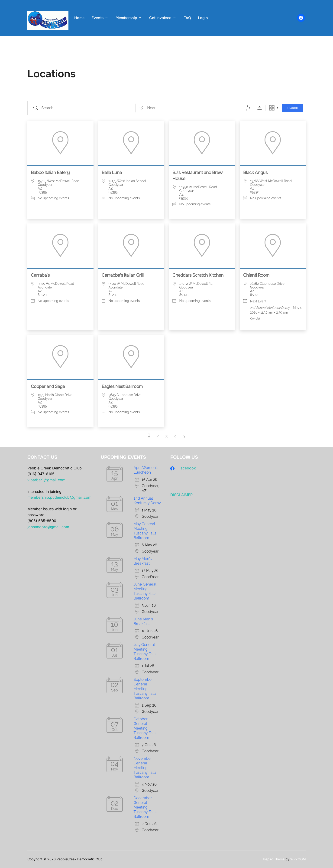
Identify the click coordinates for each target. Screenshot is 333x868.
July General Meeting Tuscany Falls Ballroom (145, 652)
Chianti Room (256, 275)
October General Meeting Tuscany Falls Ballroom (145, 728)
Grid (272, 108)
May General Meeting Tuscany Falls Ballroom (145, 531)
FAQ (187, 18)
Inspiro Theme (274, 859)
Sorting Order (260, 108)
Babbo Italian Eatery (50, 172)
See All (255, 319)
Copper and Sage (48, 386)
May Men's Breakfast (143, 561)
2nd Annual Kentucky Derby (270, 308)
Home (79, 18)
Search (293, 108)
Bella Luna (112, 172)
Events (100, 18)
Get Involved (163, 18)
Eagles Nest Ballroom (122, 386)
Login (203, 18)
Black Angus (255, 172)
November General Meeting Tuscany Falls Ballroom (145, 768)
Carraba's (40, 275)
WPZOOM (298, 859)
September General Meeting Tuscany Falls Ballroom (145, 689)
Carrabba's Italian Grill (123, 275)
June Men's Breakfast (143, 621)
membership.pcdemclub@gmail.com (59, 497)
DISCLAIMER (181, 495)
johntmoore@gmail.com (48, 527)
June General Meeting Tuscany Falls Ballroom (145, 591)
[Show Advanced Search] (248, 108)
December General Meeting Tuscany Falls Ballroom (145, 807)
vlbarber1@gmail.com (46, 480)
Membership (129, 18)
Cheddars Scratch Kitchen (198, 275)
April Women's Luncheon (146, 470)
